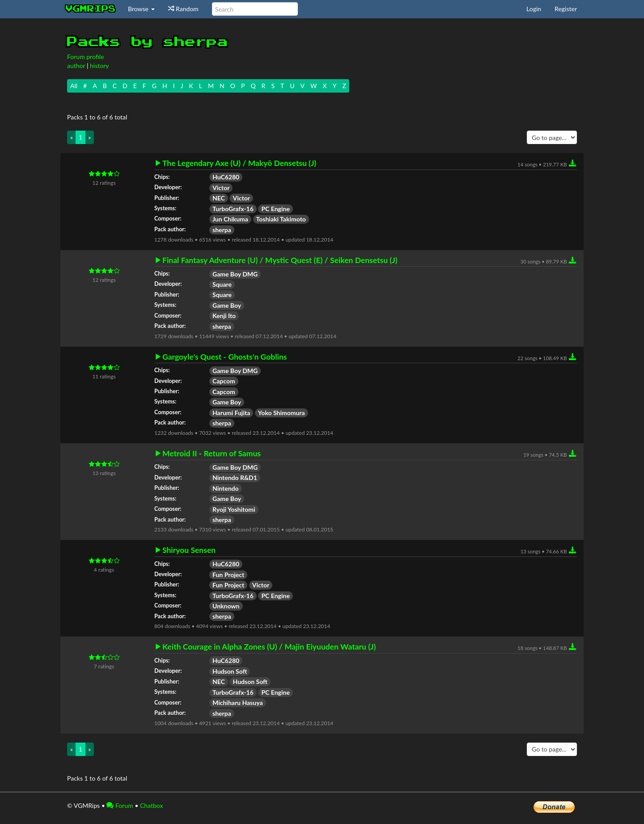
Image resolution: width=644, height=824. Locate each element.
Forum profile (85, 57)
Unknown (226, 606)
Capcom (224, 381)
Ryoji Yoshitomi (234, 509)
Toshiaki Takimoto (281, 219)
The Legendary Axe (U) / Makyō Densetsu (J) (239, 163)
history (99, 66)
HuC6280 (226, 177)
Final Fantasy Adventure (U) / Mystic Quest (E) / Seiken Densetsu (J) (280, 260)
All (74, 86)
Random (183, 9)
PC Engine (275, 209)
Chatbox (152, 805)
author (76, 66)
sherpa (222, 230)
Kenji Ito (224, 316)
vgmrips (91, 9)
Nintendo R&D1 (235, 478)
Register (566, 9)
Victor (221, 188)
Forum (120, 805)
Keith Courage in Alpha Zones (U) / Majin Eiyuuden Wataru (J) (269, 647)
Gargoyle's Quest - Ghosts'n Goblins (225, 357)
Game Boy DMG (235, 274)
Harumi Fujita (231, 413)
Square (222, 284)
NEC (219, 198)
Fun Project (228, 575)
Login (534, 9)
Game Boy (227, 305)
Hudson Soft (230, 671)
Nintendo (226, 488)
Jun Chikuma (230, 219)
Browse (141, 9)
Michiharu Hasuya (238, 703)
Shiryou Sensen (189, 550)
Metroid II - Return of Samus (212, 454)
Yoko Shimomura (282, 413)
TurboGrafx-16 (233, 209)
